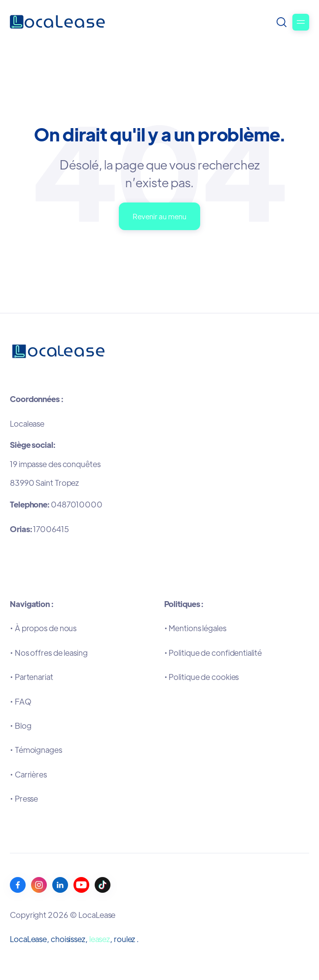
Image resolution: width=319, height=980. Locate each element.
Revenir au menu (159, 216)
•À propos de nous (43, 628)
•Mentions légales (195, 628)
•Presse (24, 798)
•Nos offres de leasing (49, 653)
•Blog (20, 726)
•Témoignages (36, 750)
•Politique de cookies (202, 677)
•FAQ (21, 701)
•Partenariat (32, 677)
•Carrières (28, 774)
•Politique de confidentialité (213, 653)
